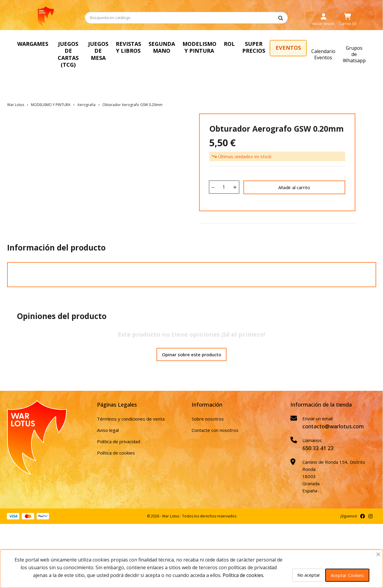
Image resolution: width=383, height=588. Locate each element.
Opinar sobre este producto (191, 340)
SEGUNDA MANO (205, 47)
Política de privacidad (119, 427)
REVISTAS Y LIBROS (166, 47)
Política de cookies (116, 439)
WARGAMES (33, 44)
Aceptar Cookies (347, 575)
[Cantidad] (224, 173)
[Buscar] (186, 18)
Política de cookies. (243, 575)
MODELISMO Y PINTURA (251, 47)
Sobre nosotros (208, 405)
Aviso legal (108, 416)
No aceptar (309, 575)
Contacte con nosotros (215, 416)
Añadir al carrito (294, 173)
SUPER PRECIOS (313, 47)
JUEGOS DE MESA (125, 47)
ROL (286, 44)
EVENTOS (350, 48)
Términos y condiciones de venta (131, 405)
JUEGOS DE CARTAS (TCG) (79, 47)
